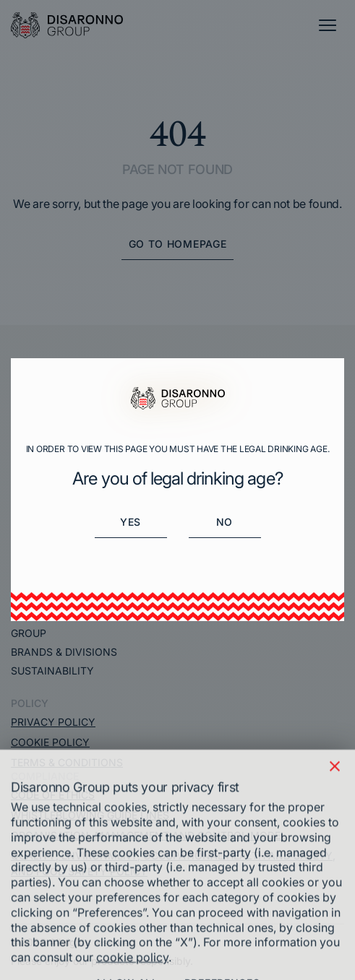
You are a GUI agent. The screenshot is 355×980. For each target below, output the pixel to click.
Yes (131, 522)
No (224, 522)
